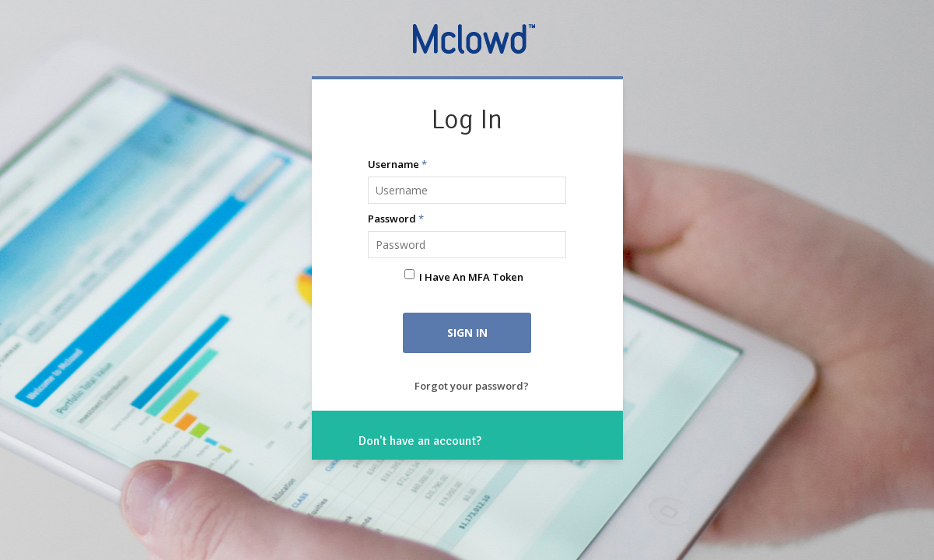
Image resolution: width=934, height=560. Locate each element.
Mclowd (476, 38)
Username (397, 164)
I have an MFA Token (471, 277)
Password (396, 219)
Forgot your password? (472, 386)
